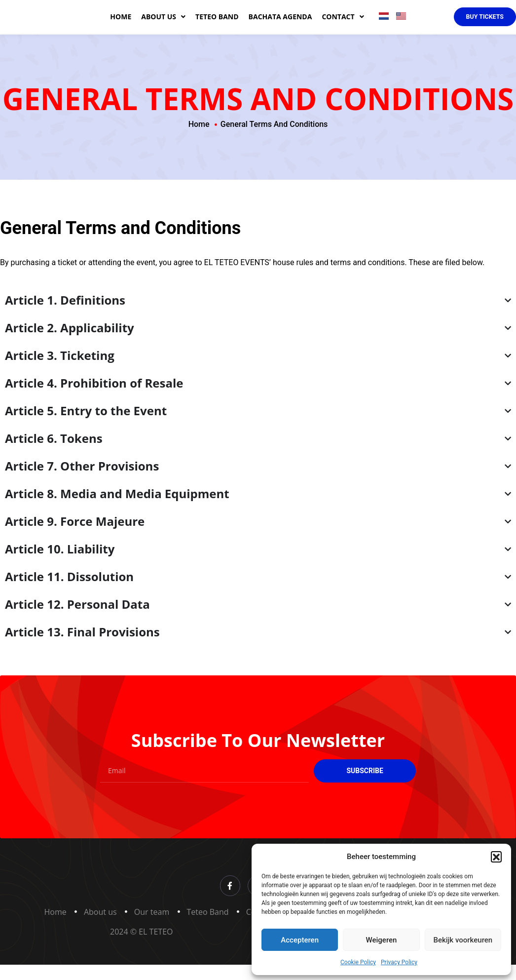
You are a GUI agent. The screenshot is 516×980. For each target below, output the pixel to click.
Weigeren (382, 940)
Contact (343, 25)
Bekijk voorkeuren (463, 940)
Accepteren (300, 940)
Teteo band (217, 25)
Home (121, 25)
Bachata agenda (280, 25)
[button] (496, 857)
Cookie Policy (358, 962)
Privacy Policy (399, 962)
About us (163, 25)
